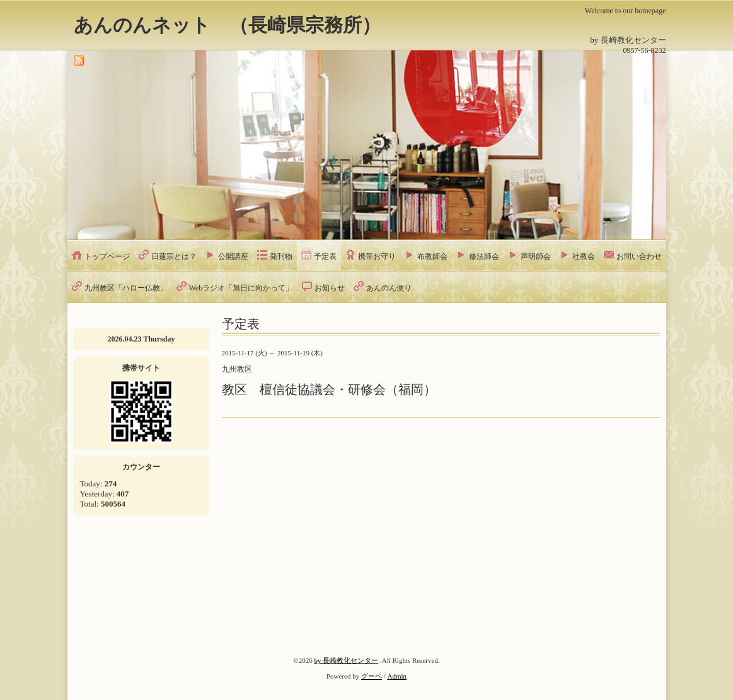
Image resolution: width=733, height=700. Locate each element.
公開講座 (233, 256)
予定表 (325, 256)
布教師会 (432, 256)
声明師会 (536, 256)
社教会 (584, 256)
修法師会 (484, 256)
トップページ (107, 256)
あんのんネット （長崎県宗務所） (227, 25)
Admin (397, 676)
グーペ (372, 676)
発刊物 (281, 256)
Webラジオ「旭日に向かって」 (241, 288)
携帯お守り (377, 256)
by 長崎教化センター (346, 660)
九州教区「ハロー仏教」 (126, 288)
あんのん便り (389, 288)
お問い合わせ (639, 256)
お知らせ (330, 288)
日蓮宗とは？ (174, 256)
